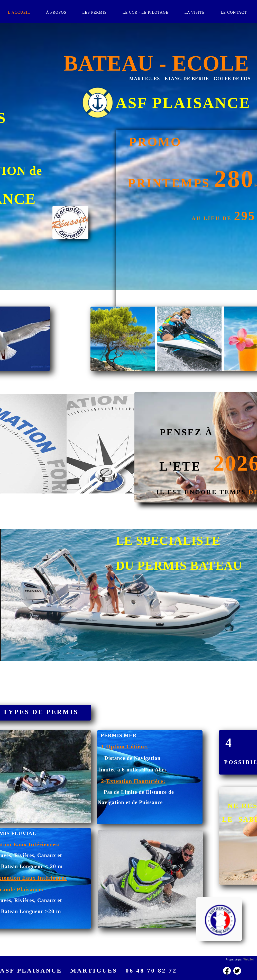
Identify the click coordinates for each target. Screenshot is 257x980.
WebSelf (249, 960)
